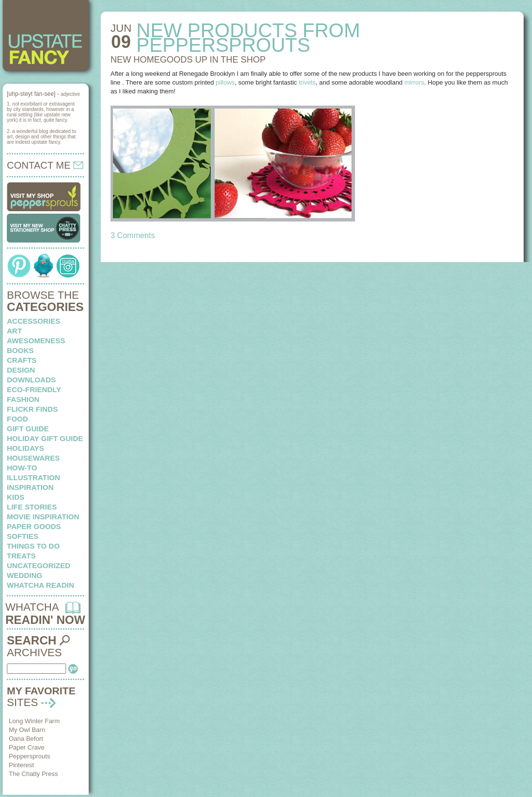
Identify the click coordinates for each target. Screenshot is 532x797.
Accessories (33, 321)
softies (22, 536)
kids (16, 497)
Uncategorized (39, 565)
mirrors (414, 82)
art (14, 331)
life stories (32, 507)
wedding (25, 575)
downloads (31, 380)
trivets (307, 82)
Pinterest (21, 765)
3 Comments (133, 235)
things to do (33, 546)
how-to (22, 468)
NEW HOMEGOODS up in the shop (188, 60)
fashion (23, 399)
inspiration (30, 487)
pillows (225, 82)
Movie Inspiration (43, 517)
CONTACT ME (45, 165)
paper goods (34, 526)
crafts (22, 360)
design (21, 370)
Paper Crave (27, 747)
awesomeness (36, 341)
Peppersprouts (30, 756)
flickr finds (32, 409)
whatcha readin (40, 585)
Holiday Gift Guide (45, 438)
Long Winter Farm (34, 721)
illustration (33, 477)
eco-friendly (34, 389)
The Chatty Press (33, 774)
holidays (25, 448)
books (20, 350)
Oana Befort (26, 739)
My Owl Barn (27, 730)
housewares (33, 458)
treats (21, 556)
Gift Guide (28, 429)
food (17, 419)
